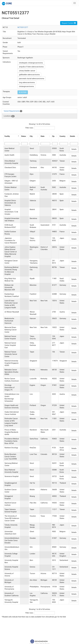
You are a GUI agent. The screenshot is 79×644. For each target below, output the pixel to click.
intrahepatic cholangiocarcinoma (31, 63)
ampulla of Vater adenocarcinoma (31, 67)
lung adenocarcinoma (27, 82)
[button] (18, 136)
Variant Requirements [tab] (13, 111)
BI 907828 (23, 92)
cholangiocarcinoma (26, 86)
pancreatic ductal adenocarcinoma (32, 79)
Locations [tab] (9, 116)
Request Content (69, 23)
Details (74, 149)
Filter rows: (29, 128)
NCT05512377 (23, 27)
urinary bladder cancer (27, 71)
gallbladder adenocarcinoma (29, 75)
